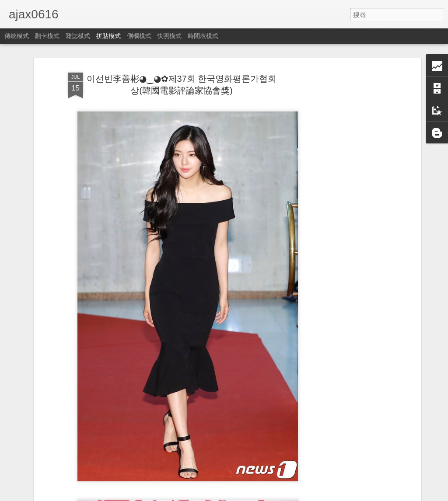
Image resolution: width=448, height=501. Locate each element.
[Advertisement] (343, 206)
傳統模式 (17, 36)
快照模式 (169, 36)
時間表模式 (203, 36)
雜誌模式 (78, 36)
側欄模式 (139, 36)
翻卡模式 (47, 36)
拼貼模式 (108, 36)
